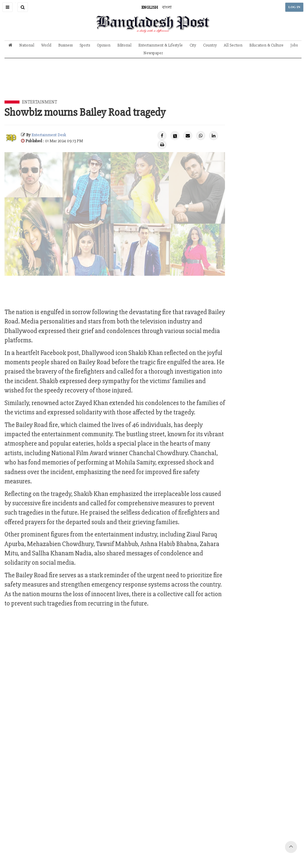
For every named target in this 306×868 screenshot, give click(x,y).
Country (210, 45)
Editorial (124, 45)
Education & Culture (266, 45)
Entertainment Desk (49, 135)
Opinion (104, 45)
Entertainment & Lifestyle (160, 45)
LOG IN (294, 7)
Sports (85, 45)
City (193, 45)
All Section (233, 45)
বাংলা (167, 7)
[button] (7, 7)
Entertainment (39, 102)
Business (65, 45)
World (46, 45)
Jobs (294, 45)
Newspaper (153, 53)
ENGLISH (150, 7)
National (27, 45)
